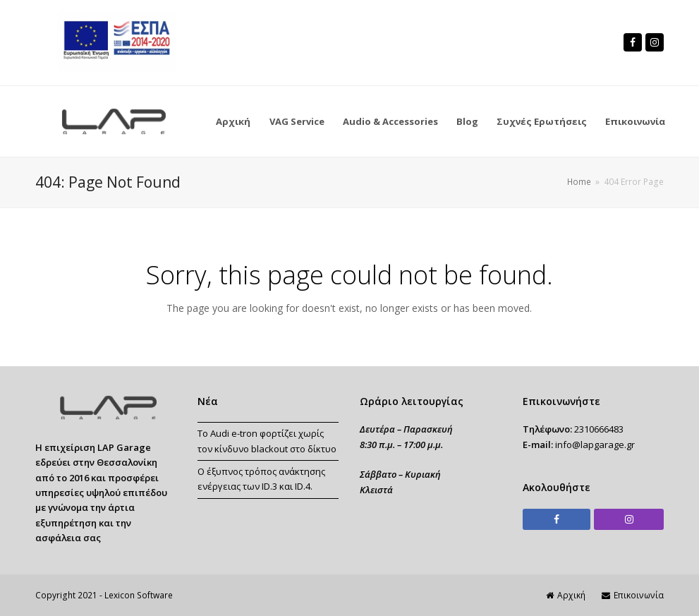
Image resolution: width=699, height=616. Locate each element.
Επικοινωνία (633, 595)
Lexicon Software (139, 595)
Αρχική (566, 595)
